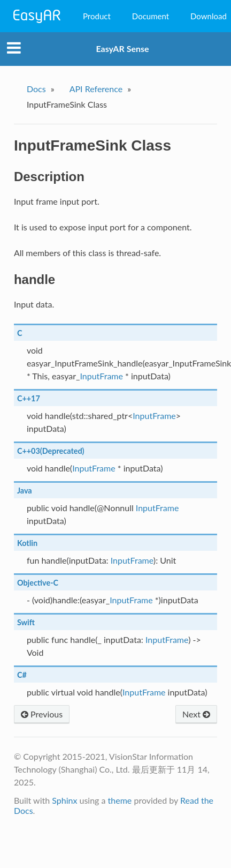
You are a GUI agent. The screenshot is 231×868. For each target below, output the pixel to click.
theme (120, 800)
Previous (42, 714)
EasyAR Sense (122, 48)
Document (151, 16)
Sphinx (64, 800)
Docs (36, 89)
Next (196, 714)
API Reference (96, 89)
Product (97, 16)
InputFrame (101, 376)
